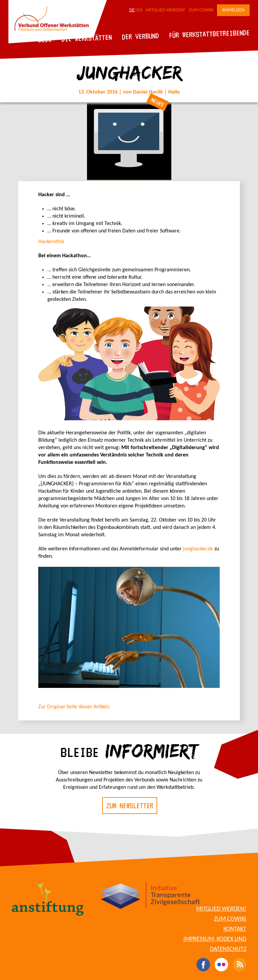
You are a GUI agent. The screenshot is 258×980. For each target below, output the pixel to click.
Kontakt (235, 929)
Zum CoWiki (201, 10)
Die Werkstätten (87, 38)
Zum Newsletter (130, 806)
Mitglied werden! (166, 10)
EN (140, 10)
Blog (45, 39)
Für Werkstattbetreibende (209, 34)
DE (132, 10)
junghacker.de (198, 549)
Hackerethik (51, 242)
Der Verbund (141, 36)
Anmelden (233, 10)
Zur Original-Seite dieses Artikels (74, 707)
